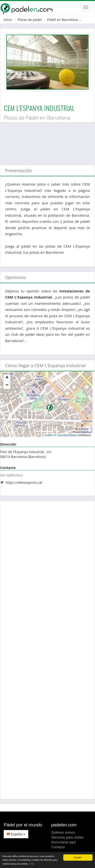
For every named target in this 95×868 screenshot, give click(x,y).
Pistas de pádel (30, 20)
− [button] (7, 385)
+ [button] (7, 378)
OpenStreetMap (67, 435)
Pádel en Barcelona (62, 20)
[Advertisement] (46, 141)
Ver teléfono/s (11, 475)
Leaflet (48, 435)
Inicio (8, 20)
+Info (31, 864)
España (16, 834)
